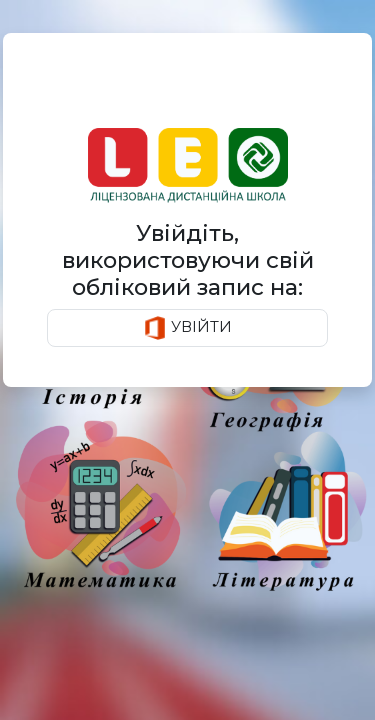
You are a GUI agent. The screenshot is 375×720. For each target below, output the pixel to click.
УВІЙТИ (187, 328)
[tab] (255, 88)
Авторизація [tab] (104, 87)
